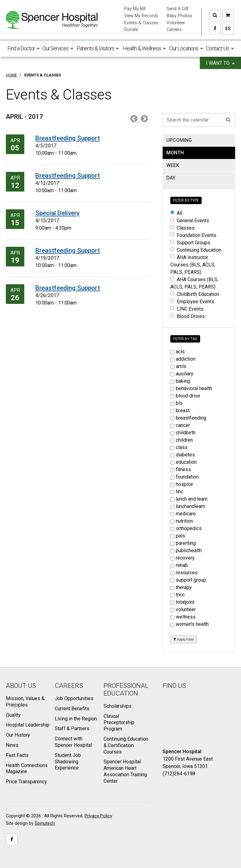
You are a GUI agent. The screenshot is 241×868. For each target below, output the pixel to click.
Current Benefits (72, 709)
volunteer (183, 609)
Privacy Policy (98, 816)
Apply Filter (184, 639)
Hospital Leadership (28, 725)
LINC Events (187, 309)
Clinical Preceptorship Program (119, 723)
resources (184, 573)
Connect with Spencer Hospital (73, 742)
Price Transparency (26, 782)
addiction (183, 359)
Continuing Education (196, 250)
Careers (174, 30)
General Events (190, 221)
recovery (182, 558)
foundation (184, 477)
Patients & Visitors (98, 48)
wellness (183, 617)
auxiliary (182, 374)
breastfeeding (188, 418)
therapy (181, 587)
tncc (178, 595)
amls (178, 366)
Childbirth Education (195, 294)
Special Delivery (57, 213)
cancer (180, 425)
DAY (171, 178)
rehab (179, 565)
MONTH (175, 153)
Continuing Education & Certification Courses (126, 745)
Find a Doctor (24, 48)
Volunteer (176, 23)
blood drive (185, 396)
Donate (131, 30)
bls (176, 403)
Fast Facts (17, 755)
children (182, 440)
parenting (183, 543)
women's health (190, 624)
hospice (182, 484)
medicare (183, 514)
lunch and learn (189, 499)
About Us (21, 686)
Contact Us (220, 48)
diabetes (183, 455)
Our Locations (186, 48)
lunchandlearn (188, 506)
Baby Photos (179, 16)
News (12, 745)
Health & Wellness (144, 48)
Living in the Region (76, 719)
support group (188, 580)
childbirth (183, 433)
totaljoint (182, 602)
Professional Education (126, 690)
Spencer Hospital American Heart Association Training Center (125, 771)
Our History (18, 735)
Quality (13, 715)
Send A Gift (178, 9)
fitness (181, 469)
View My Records (141, 16)
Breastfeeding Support (68, 138)
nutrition (182, 521)
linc (177, 492)
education (184, 462)
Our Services (58, 48)
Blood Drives (188, 316)
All (176, 213)
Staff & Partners (72, 728)
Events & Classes (141, 23)
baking (180, 381)
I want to (220, 63)
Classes (182, 228)
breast (180, 411)
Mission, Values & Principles (25, 702)
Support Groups (190, 243)
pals (178, 536)
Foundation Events (193, 235)
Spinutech (45, 823)
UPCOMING (179, 140)
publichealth (186, 550)
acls (178, 352)
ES (226, 29)
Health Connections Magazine (27, 769)
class (179, 447)
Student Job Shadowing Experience (68, 762)
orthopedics (186, 528)
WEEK (173, 165)
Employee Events (192, 302)
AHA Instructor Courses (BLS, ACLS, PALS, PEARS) (193, 265)
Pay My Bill (135, 9)
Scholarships (118, 706)
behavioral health (191, 388)
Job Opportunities (74, 698)
